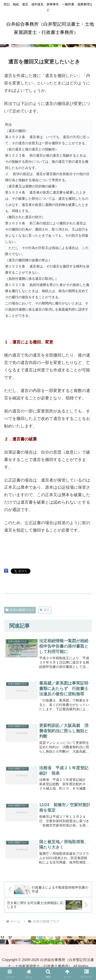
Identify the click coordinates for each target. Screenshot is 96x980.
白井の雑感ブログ (20, 610)
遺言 (45, 610)
